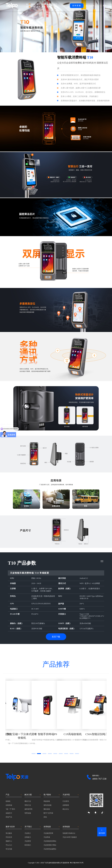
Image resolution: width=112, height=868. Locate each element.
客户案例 (38, 6)
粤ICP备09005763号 (77, 863)
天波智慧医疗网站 (50, 845)
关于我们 (55, 6)
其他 (45, 817)
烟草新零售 (29, 809)
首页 (27, 6)
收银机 (8, 801)
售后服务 (9, 833)
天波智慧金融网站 (50, 849)
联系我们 (28, 845)
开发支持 (9, 837)
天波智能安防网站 (50, 841)
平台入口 (9, 845)
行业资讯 (66, 801)
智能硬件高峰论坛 (69, 833)
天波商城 (47, 837)
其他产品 (9, 817)
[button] (34, 754)
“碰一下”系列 (10, 809)
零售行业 (28, 805)
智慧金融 (28, 813)
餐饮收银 (47, 809)
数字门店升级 (48, 813)
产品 (30, 6)
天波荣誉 (28, 841)
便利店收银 (48, 805)
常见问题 (9, 849)
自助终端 (9, 805)
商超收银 (47, 801)
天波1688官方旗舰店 (70, 837)
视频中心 (9, 841)
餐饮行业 (28, 801)
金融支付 (9, 813)
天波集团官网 (48, 833)
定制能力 (28, 837)
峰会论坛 (66, 809)
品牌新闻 (66, 805)
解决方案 (33, 6)
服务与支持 (50, 6)
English (91, 6)
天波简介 (28, 833)
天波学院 (44, 6)
